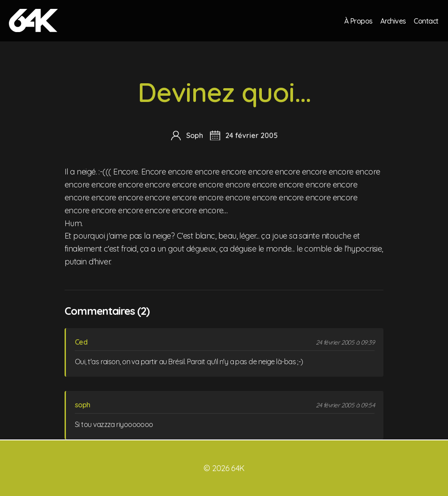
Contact (426, 20)
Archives (393, 20)
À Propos (358, 20)
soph (83, 405)
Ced (81, 342)
